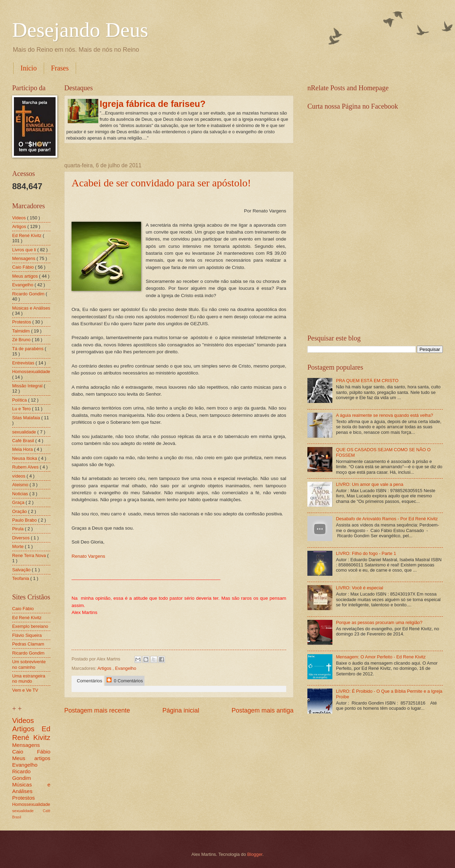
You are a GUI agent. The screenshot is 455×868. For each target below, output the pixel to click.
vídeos (19, 476)
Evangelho (126, 668)
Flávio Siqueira (27, 635)
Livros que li (25, 250)
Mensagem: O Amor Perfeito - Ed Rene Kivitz (381, 657)
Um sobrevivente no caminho (29, 664)
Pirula (19, 529)
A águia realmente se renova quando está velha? (384, 415)
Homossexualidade (31, 372)
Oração (20, 511)
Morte (19, 546)
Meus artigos (26, 276)
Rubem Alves (26, 467)
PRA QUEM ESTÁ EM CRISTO (367, 381)
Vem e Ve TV (25, 690)
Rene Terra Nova (30, 555)
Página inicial (181, 710)
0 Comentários (125, 680)
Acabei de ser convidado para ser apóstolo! (161, 183)
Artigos (105, 668)
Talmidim (22, 331)
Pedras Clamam (28, 644)
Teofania (21, 578)
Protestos (22, 322)
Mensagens (24, 258)
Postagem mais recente (97, 710)
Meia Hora (23, 449)
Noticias (21, 494)
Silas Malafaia (27, 418)
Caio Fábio (24, 267)
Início (29, 68)
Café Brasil (24, 441)
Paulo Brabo (25, 520)
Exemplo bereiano (30, 626)
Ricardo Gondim (29, 294)
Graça (19, 502)
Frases (60, 68)
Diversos (22, 538)
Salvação (22, 570)
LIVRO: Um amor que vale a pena (370, 484)
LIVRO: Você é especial (359, 588)
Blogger (255, 854)
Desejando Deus (80, 30)
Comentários (88, 681)
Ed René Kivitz (27, 235)
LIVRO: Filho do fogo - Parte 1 (366, 553)
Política (20, 400)
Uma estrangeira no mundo (29, 679)
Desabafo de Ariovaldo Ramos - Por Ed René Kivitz (387, 519)
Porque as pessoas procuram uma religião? (379, 622)
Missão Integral (28, 386)
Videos (20, 218)
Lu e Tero (22, 409)
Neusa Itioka (25, 458)
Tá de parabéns (28, 349)
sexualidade (25, 432)
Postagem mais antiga (263, 710)
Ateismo (21, 485)
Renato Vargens (88, 556)
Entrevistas (24, 363)
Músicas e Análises (31, 308)
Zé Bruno (22, 340)
